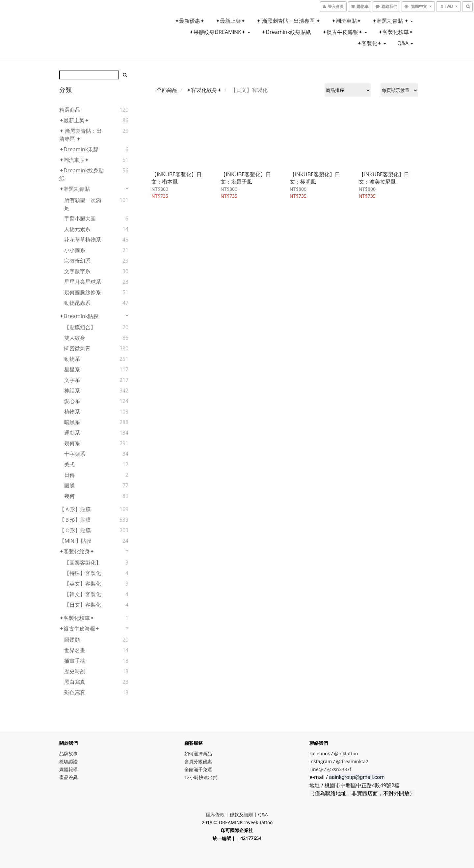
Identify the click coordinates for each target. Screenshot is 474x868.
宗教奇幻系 (77, 261)
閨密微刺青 (77, 348)
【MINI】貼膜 (75, 541)
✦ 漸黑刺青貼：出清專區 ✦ (288, 21)
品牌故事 (68, 753)
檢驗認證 (68, 761)
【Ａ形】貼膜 (75, 509)
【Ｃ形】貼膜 (75, 530)
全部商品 (167, 90)
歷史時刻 (75, 671)
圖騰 (69, 485)
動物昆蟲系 (77, 303)
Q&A (405, 43)
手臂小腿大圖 (80, 218)
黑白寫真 (75, 682)
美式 (69, 464)
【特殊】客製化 (83, 573)
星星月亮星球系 (83, 282)
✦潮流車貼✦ (346, 21)
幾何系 (72, 443)
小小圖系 (75, 250)
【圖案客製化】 (83, 563)
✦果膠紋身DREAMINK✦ (220, 32)
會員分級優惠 (198, 761)
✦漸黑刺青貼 (75, 189)
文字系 (72, 380)
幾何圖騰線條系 (83, 292)
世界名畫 (75, 650)
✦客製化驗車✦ (396, 32)
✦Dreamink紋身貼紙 (286, 32)
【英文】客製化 (83, 584)
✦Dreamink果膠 (79, 149)
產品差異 (68, 777)
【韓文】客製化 (83, 594)
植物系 (72, 412)
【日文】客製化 (83, 605)
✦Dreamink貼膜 (79, 316)
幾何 (69, 496)
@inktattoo (346, 753)
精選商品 (70, 110)
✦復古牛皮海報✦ (345, 32)
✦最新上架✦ (230, 21)
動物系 (72, 359)
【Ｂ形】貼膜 (75, 520)
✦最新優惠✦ (190, 21)
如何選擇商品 (198, 753)
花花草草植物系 (83, 240)
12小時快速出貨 (201, 777)
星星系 (72, 369)
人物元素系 (77, 229)
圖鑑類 (72, 640)
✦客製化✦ (372, 43)
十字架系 (75, 454)
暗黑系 (72, 422)
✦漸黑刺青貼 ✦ (393, 21)
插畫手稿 (75, 661)
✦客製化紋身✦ (77, 551)
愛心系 (72, 401)
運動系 (72, 433)
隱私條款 (215, 814)
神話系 (72, 391)
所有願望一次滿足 (83, 204)
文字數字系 (77, 271)
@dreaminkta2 (352, 761)
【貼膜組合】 (80, 327)
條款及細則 (241, 814)
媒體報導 (68, 769)
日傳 (69, 475)
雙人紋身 (75, 338)
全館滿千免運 (198, 769)
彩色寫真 (75, 692)
